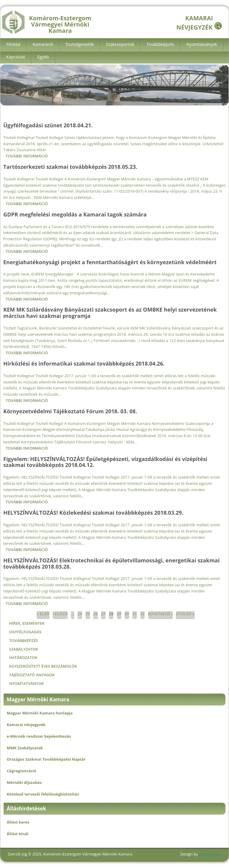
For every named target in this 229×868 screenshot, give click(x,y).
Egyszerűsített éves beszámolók (43, 666)
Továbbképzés (160, 44)
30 (127, 614)
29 (119, 614)
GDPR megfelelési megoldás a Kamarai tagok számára (75, 214)
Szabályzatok (23, 649)
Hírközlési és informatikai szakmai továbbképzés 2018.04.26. (84, 363)
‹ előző (60, 614)
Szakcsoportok (120, 44)
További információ (27, 156)
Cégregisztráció (21, 771)
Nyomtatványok (202, 44)
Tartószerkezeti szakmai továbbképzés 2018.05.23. (70, 167)
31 (135, 614)
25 (88, 614)
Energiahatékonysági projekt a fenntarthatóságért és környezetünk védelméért (110, 262)
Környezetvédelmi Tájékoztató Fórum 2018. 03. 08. (70, 411)
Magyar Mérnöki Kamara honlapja (40, 713)
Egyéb (43, 57)
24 (80, 614)
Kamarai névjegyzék (26, 725)
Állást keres (18, 822)
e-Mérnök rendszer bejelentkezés (39, 736)
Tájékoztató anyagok (32, 675)
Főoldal (13, 44)
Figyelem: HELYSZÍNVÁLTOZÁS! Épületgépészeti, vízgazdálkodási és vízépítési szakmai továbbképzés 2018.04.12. (105, 462)
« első (43, 614)
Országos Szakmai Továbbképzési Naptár (46, 759)
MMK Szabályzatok (25, 748)
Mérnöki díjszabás (24, 782)
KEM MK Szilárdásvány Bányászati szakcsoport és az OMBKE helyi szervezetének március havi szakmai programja (110, 313)
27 (103, 614)
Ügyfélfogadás (25, 632)
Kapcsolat (16, 57)
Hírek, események (27, 623)
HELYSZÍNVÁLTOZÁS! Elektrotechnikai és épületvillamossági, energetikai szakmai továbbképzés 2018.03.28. (111, 563)
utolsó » (185, 614)
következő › (160, 614)
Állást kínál (17, 834)
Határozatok (23, 657)
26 (96, 614)
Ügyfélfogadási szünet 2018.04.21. (48, 125)
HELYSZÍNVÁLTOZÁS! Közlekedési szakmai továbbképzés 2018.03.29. (93, 513)
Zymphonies (210, 854)
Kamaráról (43, 44)
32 (143, 614)
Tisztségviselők (80, 44)
